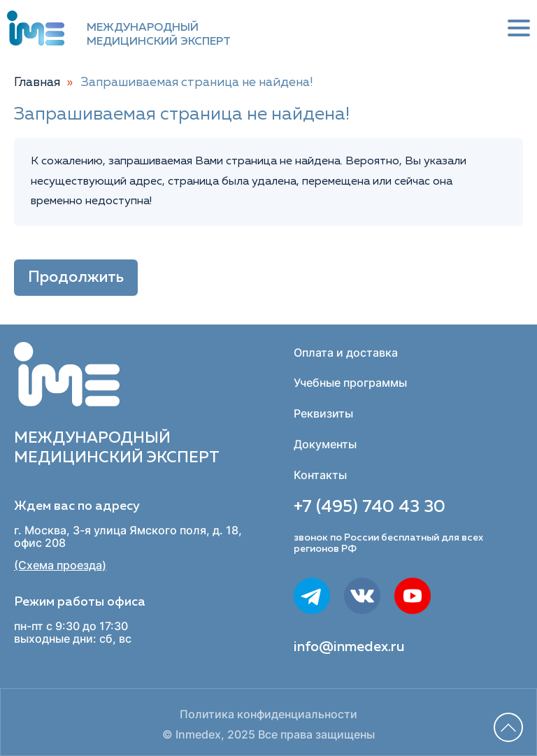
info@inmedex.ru (349, 647)
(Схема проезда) (60, 565)
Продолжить (76, 278)
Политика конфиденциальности (268, 714)
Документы (325, 444)
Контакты (320, 475)
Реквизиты (323, 413)
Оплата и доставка (346, 352)
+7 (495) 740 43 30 (370, 507)
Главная (37, 83)
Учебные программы (350, 383)
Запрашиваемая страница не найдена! (197, 83)
